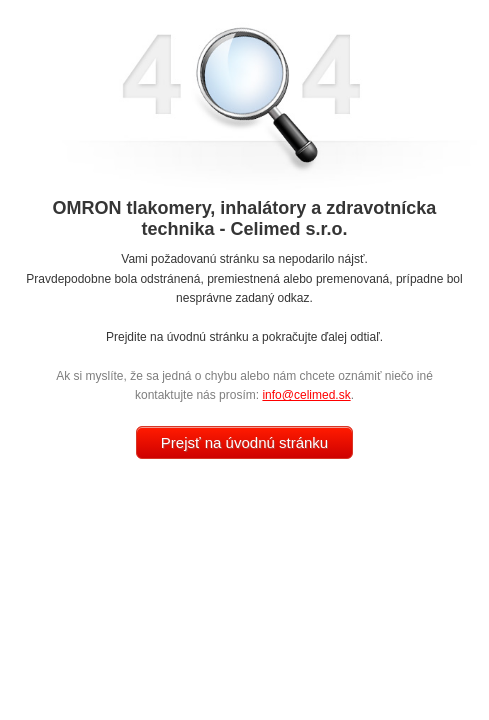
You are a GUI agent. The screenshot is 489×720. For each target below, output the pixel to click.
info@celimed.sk (306, 395)
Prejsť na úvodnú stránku (244, 442)
